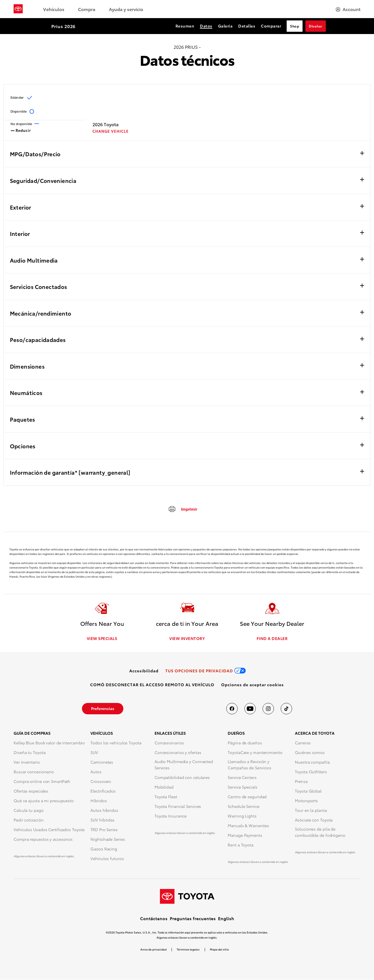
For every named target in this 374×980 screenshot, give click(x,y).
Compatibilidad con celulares (182, 778)
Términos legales (188, 950)
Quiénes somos (310, 753)
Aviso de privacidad (153, 950)
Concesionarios (169, 743)
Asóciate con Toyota (314, 820)
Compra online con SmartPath (42, 782)
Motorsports (306, 801)
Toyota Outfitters (311, 772)
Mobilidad (164, 787)
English (226, 919)
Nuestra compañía (312, 763)
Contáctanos (154, 919)
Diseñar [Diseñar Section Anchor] (316, 26)
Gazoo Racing (104, 849)
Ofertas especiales (31, 791)
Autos (96, 772)
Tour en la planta (311, 811)
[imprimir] (182, 509)
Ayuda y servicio (126, 9)
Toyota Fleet (166, 797)
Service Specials (242, 787)
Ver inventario (27, 763)
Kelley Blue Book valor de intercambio (49, 743)
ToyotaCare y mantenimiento (255, 753)
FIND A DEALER (272, 639)
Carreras (303, 743)
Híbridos (99, 801)
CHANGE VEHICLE (111, 131)
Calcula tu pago (29, 811)
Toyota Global (308, 791)
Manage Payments (245, 836)
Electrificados (103, 791)
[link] (144, 671)
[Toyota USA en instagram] (268, 709)
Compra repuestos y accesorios (43, 840)
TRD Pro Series (104, 830)
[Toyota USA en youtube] (250, 709)
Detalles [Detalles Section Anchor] (247, 26)
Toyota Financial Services (178, 807)
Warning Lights (242, 816)
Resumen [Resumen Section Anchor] (185, 26)
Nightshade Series (108, 840)
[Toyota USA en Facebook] (232, 709)
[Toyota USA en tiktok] (286, 709)
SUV (94, 753)
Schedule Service (243, 807)
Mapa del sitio (219, 950)
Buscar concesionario (34, 772)
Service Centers (242, 778)
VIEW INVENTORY (187, 639)
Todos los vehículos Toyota (116, 743)
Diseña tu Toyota (29, 753)
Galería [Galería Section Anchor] (225, 26)
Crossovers (101, 782)
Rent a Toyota (241, 845)
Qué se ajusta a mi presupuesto (44, 801)
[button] (252, 685)
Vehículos (54, 9)
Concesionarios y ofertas (178, 753)
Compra (87, 9)
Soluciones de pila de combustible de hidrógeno (320, 833)
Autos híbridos (104, 811)
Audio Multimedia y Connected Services (184, 765)
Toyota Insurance (171, 816)
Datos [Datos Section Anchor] (206, 26)
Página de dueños (245, 743)
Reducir (21, 130)
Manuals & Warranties (248, 826)
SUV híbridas (103, 820)
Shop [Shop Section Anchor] (295, 26)
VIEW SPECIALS (102, 639)
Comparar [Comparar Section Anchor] (271, 26)
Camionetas (102, 763)
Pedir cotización (28, 820)
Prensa (301, 782)
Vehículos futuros (107, 859)
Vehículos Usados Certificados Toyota (49, 830)
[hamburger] (348, 9)
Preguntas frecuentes (193, 919)
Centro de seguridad (247, 797)
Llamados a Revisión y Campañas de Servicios (250, 765)
